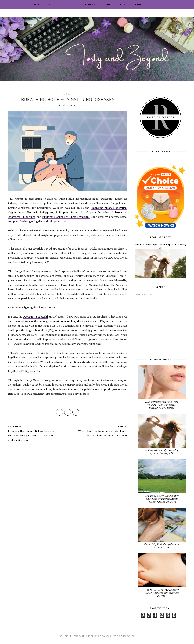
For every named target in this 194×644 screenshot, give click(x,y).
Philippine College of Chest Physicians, (66, 217)
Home (37, 4)
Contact (142, 4)
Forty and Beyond (89, 636)
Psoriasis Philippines (40, 212)
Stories (124, 4)
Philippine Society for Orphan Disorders (83, 212)
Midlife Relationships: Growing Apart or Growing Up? (161, 246)
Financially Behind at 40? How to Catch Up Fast (162, 546)
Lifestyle (68, 4)
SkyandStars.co (126, 636)
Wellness (88, 4)
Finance (107, 4)
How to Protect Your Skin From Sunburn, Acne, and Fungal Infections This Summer (162, 405)
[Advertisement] (160, 328)
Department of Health (36, 317)
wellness (68, 94)
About (51, 4)
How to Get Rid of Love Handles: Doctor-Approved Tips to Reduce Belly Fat (162, 593)
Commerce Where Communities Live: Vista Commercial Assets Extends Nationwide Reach (162, 499)
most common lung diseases (70, 321)
